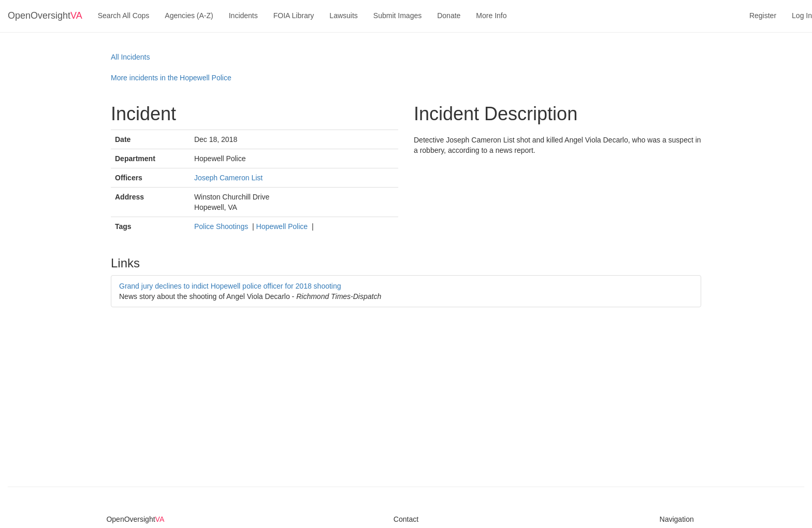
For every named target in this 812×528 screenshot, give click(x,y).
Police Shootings (222, 226)
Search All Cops (124, 16)
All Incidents (130, 57)
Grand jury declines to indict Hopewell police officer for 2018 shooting (230, 286)
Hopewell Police (283, 226)
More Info (491, 16)
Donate (449, 16)
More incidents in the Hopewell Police (171, 78)
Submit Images (397, 16)
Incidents (243, 16)
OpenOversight (45, 16)
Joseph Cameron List (228, 178)
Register (763, 16)
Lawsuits (343, 16)
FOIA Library (294, 16)
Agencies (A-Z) (189, 16)
